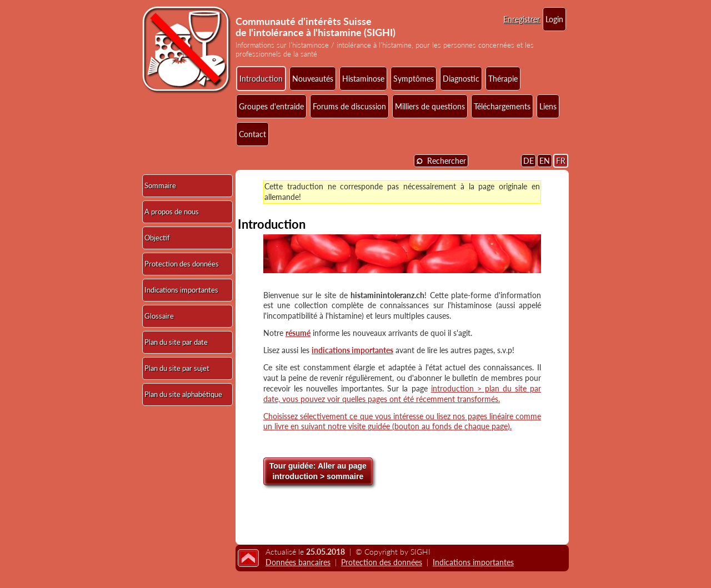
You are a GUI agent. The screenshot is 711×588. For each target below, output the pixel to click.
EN (545, 161)
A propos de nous (172, 212)
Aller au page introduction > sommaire (318, 471)
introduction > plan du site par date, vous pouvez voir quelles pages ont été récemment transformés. (402, 394)
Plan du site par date (176, 342)
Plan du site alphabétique (183, 394)
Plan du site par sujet (177, 368)
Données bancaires (298, 562)
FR (561, 161)
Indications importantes (181, 290)
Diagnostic (461, 79)
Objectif (157, 238)
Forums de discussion (349, 106)
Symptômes (414, 79)
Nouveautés (313, 79)
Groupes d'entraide (271, 106)
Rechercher (441, 160)
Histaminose (363, 79)
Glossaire (159, 316)
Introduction (261, 79)
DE (529, 161)
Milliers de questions (430, 106)
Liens (548, 106)
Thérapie (503, 79)
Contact (252, 134)
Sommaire (160, 185)
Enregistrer (522, 19)
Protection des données (182, 264)
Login (554, 19)
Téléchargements (502, 106)
